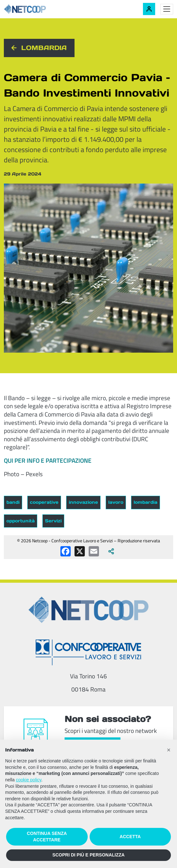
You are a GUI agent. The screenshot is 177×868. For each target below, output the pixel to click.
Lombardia (44, 48)
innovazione (83, 502)
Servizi (53, 521)
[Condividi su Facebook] (66, 551)
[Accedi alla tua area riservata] (149, 9)
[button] (169, 750)
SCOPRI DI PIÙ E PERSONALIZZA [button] (88, 855)
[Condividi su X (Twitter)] (80, 551)
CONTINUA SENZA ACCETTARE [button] (47, 837)
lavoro (116, 502)
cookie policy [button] (28, 780)
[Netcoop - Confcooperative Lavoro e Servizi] (39, 9)
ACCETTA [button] (130, 837)
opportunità (21, 521)
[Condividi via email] (94, 551)
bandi (13, 502)
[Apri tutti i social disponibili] (111, 551)
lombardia (146, 502)
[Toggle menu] (167, 9)
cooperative (44, 502)
